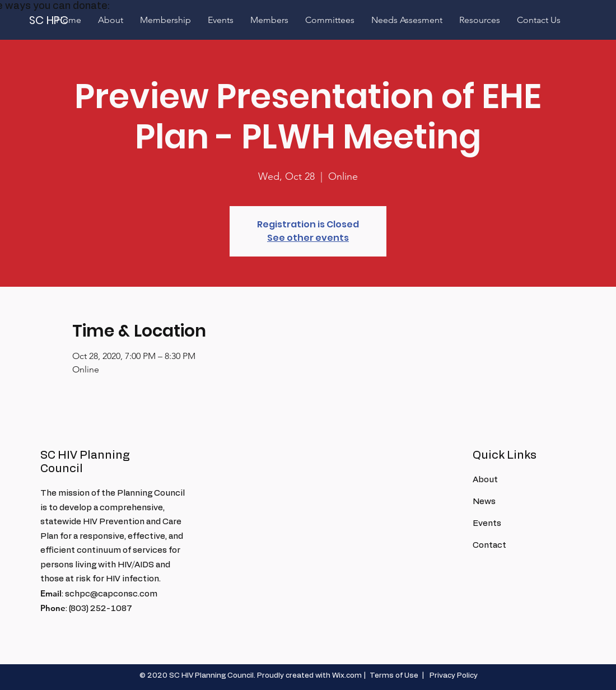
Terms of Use (394, 676)
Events (487, 523)
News (484, 502)
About (485, 480)
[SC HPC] (49, 20)
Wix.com (347, 676)
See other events (308, 238)
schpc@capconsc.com (111, 594)
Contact (489, 545)
